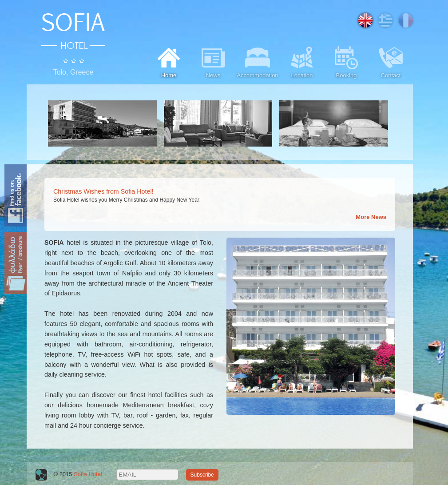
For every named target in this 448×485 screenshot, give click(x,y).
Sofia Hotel (88, 474)
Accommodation (257, 62)
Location (302, 62)
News (213, 62)
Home (169, 62)
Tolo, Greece (73, 72)
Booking (346, 62)
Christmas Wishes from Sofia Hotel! (103, 191)
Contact (391, 62)
